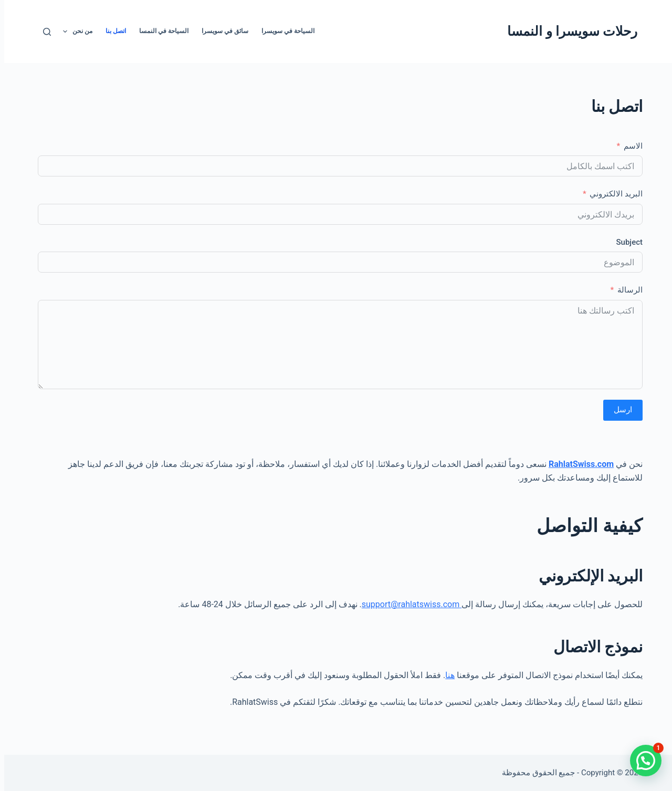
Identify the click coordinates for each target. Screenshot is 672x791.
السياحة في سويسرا (284, 31)
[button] (642, 761)
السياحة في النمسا (160, 31)
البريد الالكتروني (612, 194)
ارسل (619, 410)
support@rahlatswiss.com (407, 604)
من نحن (71, 32)
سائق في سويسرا (221, 31)
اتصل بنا (112, 31)
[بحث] (43, 32)
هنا (446, 675)
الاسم (629, 146)
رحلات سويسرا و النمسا (568, 31)
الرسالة (626, 290)
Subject (625, 242)
